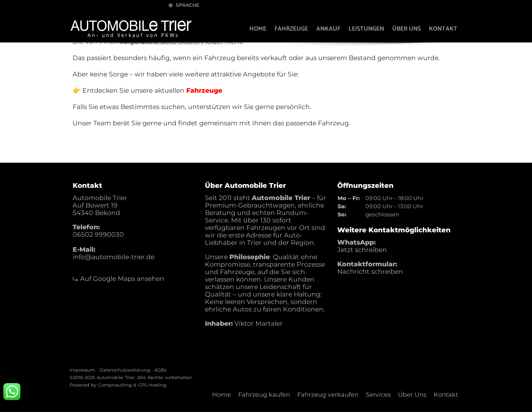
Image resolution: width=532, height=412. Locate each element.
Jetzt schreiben (362, 250)
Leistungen (364, 29)
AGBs (160, 370)
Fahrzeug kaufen (264, 395)
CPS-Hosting (152, 385)
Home (255, 29)
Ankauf (326, 29)
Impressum (82, 370)
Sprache (376, 5)
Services (378, 395)
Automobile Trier (116, 377)
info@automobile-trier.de (113, 257)
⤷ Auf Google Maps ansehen (118, 279)
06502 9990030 (98, 235)
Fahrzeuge (289, 29)
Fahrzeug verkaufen (328, 395)
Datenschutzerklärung (125, 370)
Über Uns (412, 395)
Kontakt (441, 29)
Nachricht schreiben (370, 272)
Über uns (404, 29)
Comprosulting (115, 385)
